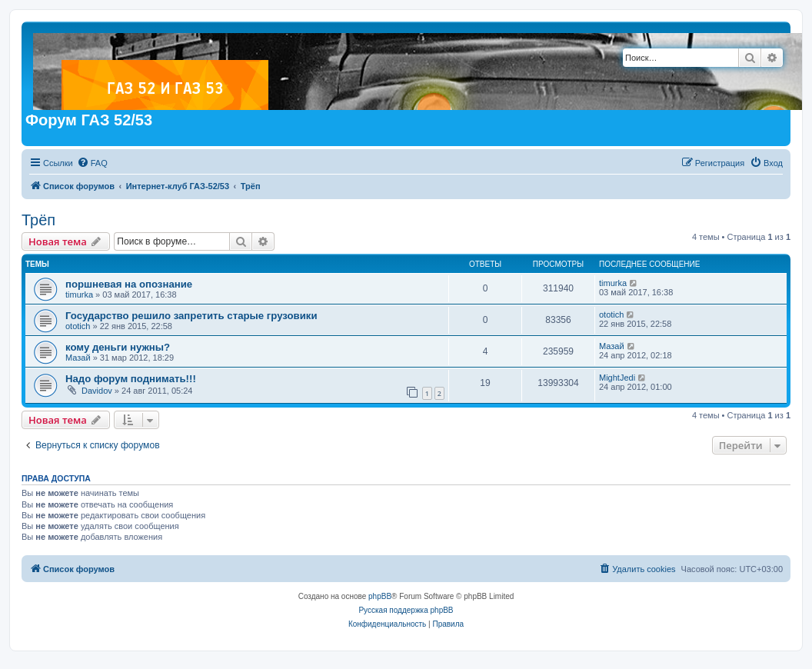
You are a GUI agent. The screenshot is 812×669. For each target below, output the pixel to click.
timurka (79, 295)
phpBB (380, 596)
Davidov (97, 391)
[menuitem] (92, 163)
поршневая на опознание (129, 284)
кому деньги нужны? (118, 347)
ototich (78, 326)
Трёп (38, 220)
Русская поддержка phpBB (406, 610)
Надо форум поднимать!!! (131, 379)
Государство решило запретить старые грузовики (191, 316)
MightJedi (617, 378)
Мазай (78, 358)
